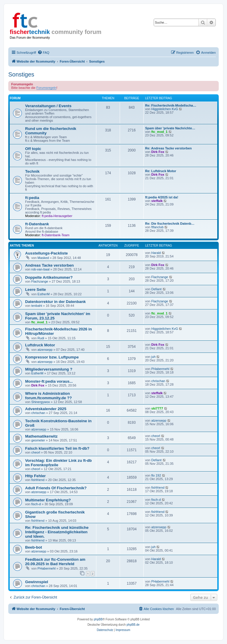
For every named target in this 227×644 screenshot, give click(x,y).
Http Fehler (35, 476)
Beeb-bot (34, 547)
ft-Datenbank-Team (56, 235)
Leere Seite (35, 290)
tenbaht (37, 306)
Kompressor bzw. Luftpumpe (52, 357)
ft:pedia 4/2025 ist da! (162, 197)
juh (154, 357)
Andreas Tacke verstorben (50, 265)
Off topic (33, 149)
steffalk (157, 201)
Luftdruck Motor (40, 345)
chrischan (158, 381)
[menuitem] (43, 53)
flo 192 (156, 475)
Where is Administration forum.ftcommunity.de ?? (48, 396)
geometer (38, 440)
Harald (156, 253)
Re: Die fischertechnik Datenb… (170, 224)
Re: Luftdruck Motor (161, 171)
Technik (32, 171)
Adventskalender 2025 (46, 409)
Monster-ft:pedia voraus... (49, 381)
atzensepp (45, 350)
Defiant (157, 289)
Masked (43, 258)
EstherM (44, 294)
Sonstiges (21, 74)
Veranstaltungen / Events (48, 106)
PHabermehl (160, 369)
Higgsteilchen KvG (165, 109)
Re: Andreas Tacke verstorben (168, 148)
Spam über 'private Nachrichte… (170, 128)
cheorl (156, 436)
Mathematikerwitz (41, 436)
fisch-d (36, 504)
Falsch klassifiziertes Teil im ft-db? (57, 448)
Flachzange (40, 281)
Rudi (41, 338)
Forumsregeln (46, 88)
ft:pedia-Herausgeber (57, 216)
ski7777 (157, 408)
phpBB (98, 619)
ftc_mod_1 (159, 132)
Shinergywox (41, 402)
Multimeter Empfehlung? (48, 500)
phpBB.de (133, 625)
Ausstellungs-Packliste (46, 253)
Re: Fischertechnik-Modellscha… (171, 105)
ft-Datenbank (37, 224)
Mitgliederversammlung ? (49, 369)
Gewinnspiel (37, 582)
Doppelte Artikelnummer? (49, 277)
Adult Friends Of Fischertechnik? (56, 488)
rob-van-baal (40, 269)
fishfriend (38, 480)
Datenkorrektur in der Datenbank (55, 302)
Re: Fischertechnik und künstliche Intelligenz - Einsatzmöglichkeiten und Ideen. (57, 532)
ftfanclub (158, 227)
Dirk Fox (158, 152)
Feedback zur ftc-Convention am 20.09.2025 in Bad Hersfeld (55, 562)
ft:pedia (32, 198)
